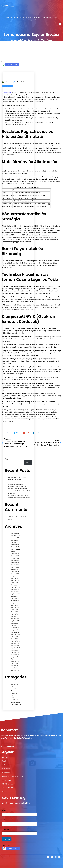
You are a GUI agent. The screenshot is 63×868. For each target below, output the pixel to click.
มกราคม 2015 (15, 670)
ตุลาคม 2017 (15, 596)
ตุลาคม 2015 (15, 650)
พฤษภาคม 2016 (15, 634)
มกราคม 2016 (15, 643)
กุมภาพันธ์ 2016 (15, 641)
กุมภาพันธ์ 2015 (15, 668)
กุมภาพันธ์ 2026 (16, 542)
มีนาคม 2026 (15, 540)
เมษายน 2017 (15, 610)
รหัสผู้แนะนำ (6, 829)
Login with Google (10, 65)
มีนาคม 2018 (15, 585)
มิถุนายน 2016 (15, 632)
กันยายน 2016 (15, 625)
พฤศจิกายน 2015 (16, 648)
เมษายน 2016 (15, 637)
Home (8, 18)
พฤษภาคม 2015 (15, 661)
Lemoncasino (7, 93)
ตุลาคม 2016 (15, 623)
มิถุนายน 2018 (15, 578)
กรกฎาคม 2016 (15, 630)
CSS (12, 686)
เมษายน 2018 (15, 583)
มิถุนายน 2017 (15, 605)
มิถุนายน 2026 (15, 533)
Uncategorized (17, 18)
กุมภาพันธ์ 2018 (15, 587)
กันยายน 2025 (15, 554)
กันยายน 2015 (15, 652)
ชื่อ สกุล (4, 811)
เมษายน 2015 (15, 664)
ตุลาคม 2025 (15, 551)
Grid (12, 695)
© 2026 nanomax (7, 746)
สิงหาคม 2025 (15, 556)
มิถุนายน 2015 (15, 659)
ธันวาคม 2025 (15, 547)
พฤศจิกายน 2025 (16, 549)
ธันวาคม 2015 (15, 646)
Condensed (15, 684)
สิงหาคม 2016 (15, 628)
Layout (13, 698)
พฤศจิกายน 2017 (16, 594)
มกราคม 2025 (15, 563)
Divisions (14, 689)
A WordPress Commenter (16, 517)
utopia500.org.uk (16, 704)
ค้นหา (7, 459)
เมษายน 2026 (15, 538)
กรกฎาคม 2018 (15, 576)
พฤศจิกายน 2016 (16, 621)
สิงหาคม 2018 (15, 574)
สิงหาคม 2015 (15, 654)
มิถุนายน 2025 (15, 560)
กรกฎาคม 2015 (15, 657)
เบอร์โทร (4, 820)
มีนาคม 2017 (15, 612)
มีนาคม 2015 (15, 666)
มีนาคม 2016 (15, 639)
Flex (12, 691)
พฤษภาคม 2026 (15, 536)
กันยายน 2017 (15, 598)
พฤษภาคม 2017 (15, 607)
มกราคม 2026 (15, 545)
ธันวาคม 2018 (15, 565)
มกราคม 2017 (15, 616)
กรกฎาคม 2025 (15, 558)
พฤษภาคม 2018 (15, 581)
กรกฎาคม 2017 (15, 603)
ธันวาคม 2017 (15, 592)
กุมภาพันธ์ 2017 (15, 614)
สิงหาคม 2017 (15, 601)
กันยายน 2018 (15, 571)
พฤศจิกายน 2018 (16, 567)
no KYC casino (15, 700)
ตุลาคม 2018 (15, 569)
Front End (14, 693)
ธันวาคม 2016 (15, 619)
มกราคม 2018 (15, 589)
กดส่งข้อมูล (7, 839)
